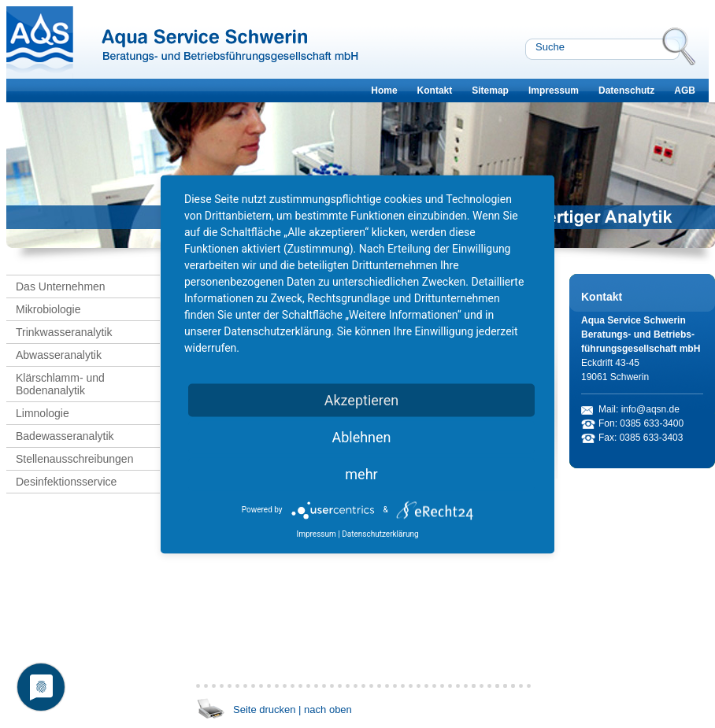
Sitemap (490, 91)
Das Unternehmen (61, 286)
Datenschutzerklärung (380, 533)
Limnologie (43, 413)
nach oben (328, 710)
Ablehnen (361, 436)
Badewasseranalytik (65, 436)
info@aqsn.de (650, 409)
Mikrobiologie (48, 309)
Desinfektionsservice (66, 482)
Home (384, 91)
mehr (361, 473)
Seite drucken (265, 710)
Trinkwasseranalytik (64, 332)
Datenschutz (626, 91)
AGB (685, 91)
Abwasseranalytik (59, 355)
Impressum (554, 91)
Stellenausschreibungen (74, 459)
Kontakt (435, 91)
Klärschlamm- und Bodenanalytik (60, 384)
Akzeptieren (362, 399)
